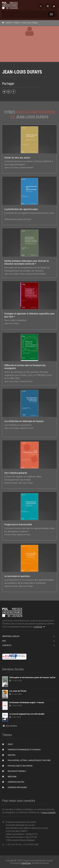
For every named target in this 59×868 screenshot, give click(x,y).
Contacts (7, 645)
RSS (4, 641)
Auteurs (17, 23)
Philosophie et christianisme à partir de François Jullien (32, 677)
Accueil (8, 23)
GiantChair (26, 863)
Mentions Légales (11, 636)
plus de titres (10, 726)
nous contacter (49, 812)
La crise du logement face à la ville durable (27, 714)
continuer (39, 627)
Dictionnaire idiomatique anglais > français (27, 702)
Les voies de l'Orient (18, 691)
